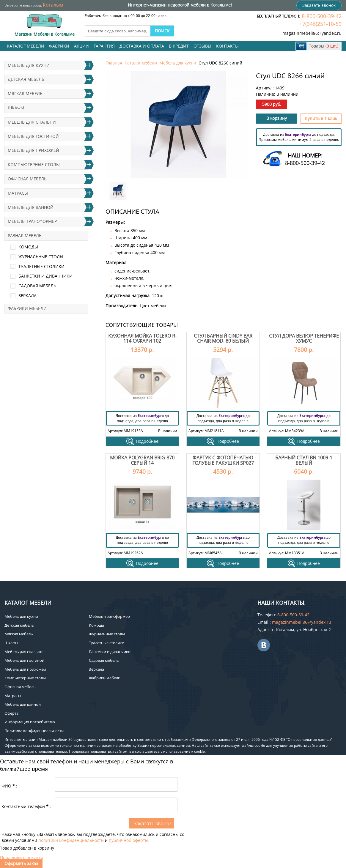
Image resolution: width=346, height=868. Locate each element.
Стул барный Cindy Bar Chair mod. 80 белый (223, 338)
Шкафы (16, 108)
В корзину (277, 118)
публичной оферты (129, 840)
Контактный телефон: (26, 806)
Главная (114, 63)
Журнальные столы (41, 257)
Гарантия (104, 46)
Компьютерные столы (34, 164)
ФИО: (9, 786)
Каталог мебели (26, 46)
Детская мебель (26, 79)
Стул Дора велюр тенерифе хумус (304, 338)
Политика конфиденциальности (34, 731)
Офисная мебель (27, 179)
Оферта (11, 713)
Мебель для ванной (31, 207)
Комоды (28, 247)
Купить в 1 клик (321, 118)
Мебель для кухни (178, 63)
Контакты (227, 46)
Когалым (53, 5)
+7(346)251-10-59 (320, 24)
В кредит (179, 46)
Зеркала (27, 296)
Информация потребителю (30, 722)
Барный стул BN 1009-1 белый (304, 460)
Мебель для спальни (32, 122)
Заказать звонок (319, 5)
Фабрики (59, 46)
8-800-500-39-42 (322, 16)
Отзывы (202, 46)
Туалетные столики (41, 266)
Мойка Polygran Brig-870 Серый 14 (142, 460)
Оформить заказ (21, 863)
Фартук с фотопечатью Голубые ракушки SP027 (223, 460)
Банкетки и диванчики (45, 276)
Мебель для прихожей (33, 150)
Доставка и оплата (142, 46)
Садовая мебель (37, 286)
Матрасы (18, 193)
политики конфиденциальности (71, 840)
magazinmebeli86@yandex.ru (312, 33)
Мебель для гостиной (33, 136)
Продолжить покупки (22, 857)
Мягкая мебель (25, 93)
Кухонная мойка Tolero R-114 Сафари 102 (142, 338)
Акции (81, 46)
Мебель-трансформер (32, 221)
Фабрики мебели (27, 308)
